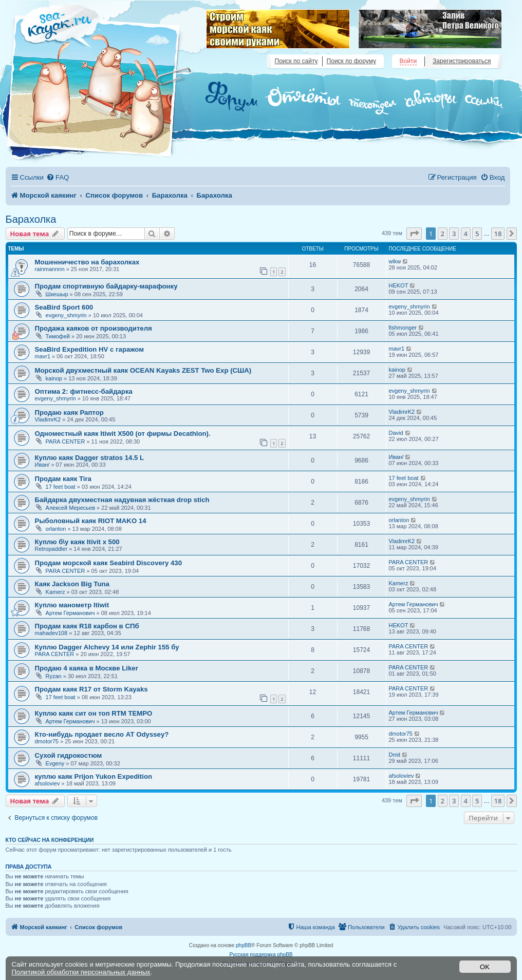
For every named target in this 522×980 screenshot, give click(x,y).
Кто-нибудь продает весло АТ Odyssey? (102, 734)
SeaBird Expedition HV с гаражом (89, 349)
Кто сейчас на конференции (50, 840)
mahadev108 (51, 633)
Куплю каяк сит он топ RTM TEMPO (94, 713)
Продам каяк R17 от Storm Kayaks (91, 689)
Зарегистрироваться (462, 61)
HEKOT (399, 285)
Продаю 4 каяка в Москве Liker (87, 668)
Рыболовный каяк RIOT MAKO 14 (91, 521)
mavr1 (43, 356)
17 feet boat (61, 487)
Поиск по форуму (351, 61)
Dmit (395, 755)
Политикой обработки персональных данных (81, 972)
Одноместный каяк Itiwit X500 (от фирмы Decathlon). (123, 434)
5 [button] (477, 234)
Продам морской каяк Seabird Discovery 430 (108, 563)
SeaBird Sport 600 (64, 307)
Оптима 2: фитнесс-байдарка (84, 391)
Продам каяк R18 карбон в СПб (87, 626)
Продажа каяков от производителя (94, 328)
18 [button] (498, 234)
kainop (54, 378)
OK (485, 967)
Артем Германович (70, 613)
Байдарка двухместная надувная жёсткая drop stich (122, 500)
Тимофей (58, 336)
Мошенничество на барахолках (87, 262)
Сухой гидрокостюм (69, 755)
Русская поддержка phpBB (261, 955)
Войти (408, 61)
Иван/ (42, 465)
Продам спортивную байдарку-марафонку (106, 286)
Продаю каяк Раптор (69, 412)
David (396, 433)
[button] (414, 234)
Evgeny (55, 763)
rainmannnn (50, 269)
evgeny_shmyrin (66, 315)
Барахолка (31, 219)
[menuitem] (58, 177)
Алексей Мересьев (70, 508)
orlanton (56, 529)
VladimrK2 (48, 419)
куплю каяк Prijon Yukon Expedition (94, 776)
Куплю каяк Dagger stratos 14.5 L (90, 458)
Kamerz (55, 592)
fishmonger (403, 328)
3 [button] (454, 234)
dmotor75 (47, 741)
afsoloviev (48, 783)
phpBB (244, 945)
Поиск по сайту (296, 61)
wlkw (395, 261)
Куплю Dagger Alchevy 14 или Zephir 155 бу (107, 647)
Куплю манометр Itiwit (72, 605)
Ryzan (54, 676)
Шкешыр (57, 294)
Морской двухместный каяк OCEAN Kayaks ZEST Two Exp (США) (143, 370)
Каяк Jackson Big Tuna (72, 584)
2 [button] (443, 234)
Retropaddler (51, 549)
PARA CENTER (66, 441)
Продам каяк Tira (63, 479)
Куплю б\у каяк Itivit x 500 (77, 542)
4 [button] (466, 234)
